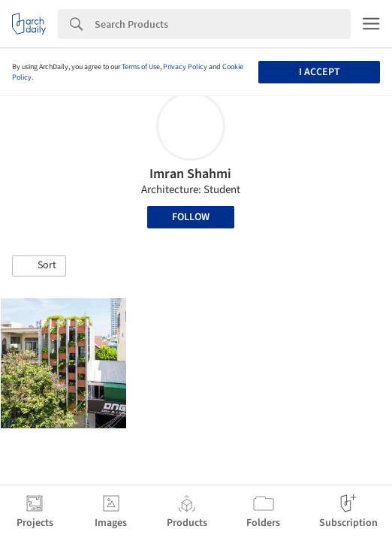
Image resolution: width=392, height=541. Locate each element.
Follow (191, 217)
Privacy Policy (185, 67)
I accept (320, 72)
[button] (39, 266)
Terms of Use (141, 67)
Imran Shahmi (190, 174)
